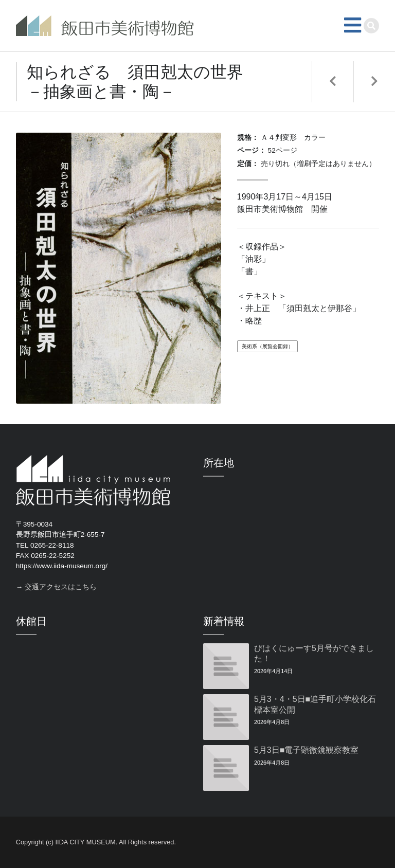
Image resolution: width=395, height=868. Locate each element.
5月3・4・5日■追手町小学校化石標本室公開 (315, 704)
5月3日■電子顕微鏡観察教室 (306, 750)
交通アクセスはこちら (61, 587)
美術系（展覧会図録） (267, 346)
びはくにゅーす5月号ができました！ (314, 654)
